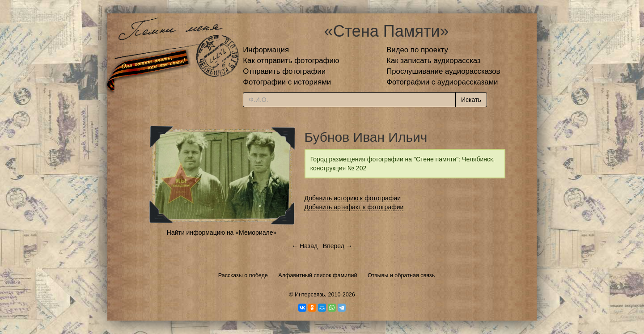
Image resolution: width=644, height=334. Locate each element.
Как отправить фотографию (291, 61)
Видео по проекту (417, 50)
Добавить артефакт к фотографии (354, 207)
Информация (266, 50)
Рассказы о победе (243, 275)
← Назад (305, 246)
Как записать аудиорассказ (434, 61)
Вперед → (338, 246)
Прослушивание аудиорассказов (443, 71)
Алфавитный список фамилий (318, 275)
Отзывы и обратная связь (401, 275)
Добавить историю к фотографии (353, 198)
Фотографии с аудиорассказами (442, 82)
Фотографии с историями (287, 82)
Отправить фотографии (284, 71)
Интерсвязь (310, 295)
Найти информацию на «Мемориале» (222, 233)
